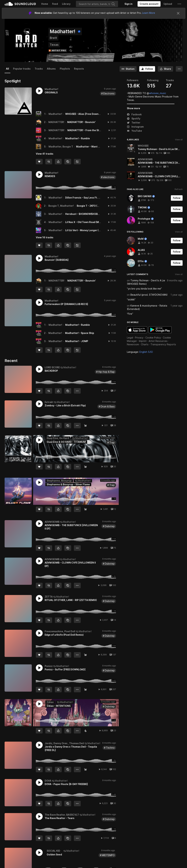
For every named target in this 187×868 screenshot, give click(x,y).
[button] (179, 4)
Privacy (139, 338)
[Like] (39, 162)
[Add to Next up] (77, 162)
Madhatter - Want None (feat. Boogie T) (100, 147)
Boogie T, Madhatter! (61, 206)
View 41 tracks (45, 154)
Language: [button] (140, 352)
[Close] (178, 13)
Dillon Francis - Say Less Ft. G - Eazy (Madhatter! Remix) (98, 198)
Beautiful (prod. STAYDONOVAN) (149, 295)
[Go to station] (128, 69)
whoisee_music (158, 93)
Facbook (134, 114)
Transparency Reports (163, 344)
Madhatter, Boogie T (61, 147)
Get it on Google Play (160, 330)
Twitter (134, 123)
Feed (55, 4)
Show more (133, 108)
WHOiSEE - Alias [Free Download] (85, 114)
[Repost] (49, 162)
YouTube (134, 131)
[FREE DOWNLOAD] (85, 467)
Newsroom (133, 344)
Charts (145, 344)
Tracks (39, 69)
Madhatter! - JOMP (77, 341)
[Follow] (147, 69)
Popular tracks (22, 69)
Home (45, 4)
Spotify (134, 118)
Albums (51, 69)
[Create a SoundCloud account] (149, 4)
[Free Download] (85, 426)
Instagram (135, 127)
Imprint (143, 341)
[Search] (97, 4)
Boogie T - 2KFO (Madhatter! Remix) (98, 206)
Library (66, 4)
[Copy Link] (68, 162)
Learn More (149, 13)
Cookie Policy (153, 338)
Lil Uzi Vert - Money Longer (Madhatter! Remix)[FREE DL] (98, 230)
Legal (130, 338)
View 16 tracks (45, 237)
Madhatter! (55, 114)
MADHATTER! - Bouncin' (81, 122)
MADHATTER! (56, 122)
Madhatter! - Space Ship (80, 333)
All (7, 69)
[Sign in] (128, 4)
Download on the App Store (137, 330)
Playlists (65, 69)
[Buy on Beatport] (85, 731)
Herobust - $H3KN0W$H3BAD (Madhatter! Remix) (95, 214)
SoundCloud (20, 4)
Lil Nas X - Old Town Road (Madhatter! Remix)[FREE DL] (97, 222)
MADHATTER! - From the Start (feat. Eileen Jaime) (97, 130)
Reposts (79, 69)
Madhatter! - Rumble (78, 138)
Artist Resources (158, 341)
